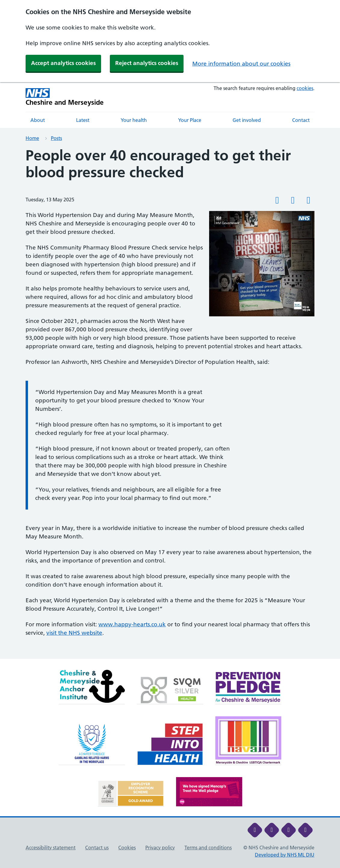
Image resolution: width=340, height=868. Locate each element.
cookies (305, 88)
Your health (134, 120)
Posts (56, 138)
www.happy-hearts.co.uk (132, 624)
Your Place (190, 120)
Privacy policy (160, 848)
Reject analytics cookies (147, 63)
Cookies (127, 848)
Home (32, 138)
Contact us (97, 848)
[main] (170, 403)
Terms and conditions (208, 848)
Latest (83, 120)
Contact (301, 120)
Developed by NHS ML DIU (285, 855)
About (38, 120)
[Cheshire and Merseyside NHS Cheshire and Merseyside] (65, 97)
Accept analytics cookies (63, 63)
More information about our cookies (241, 64)
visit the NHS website (74, 633)
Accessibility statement (51, 848)
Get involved (247, 120)
